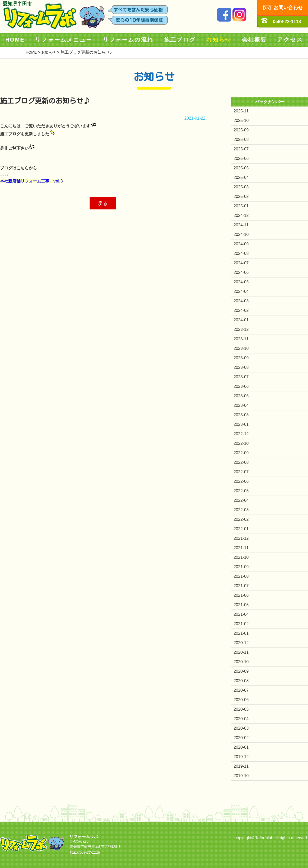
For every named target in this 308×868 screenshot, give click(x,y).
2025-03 (241, 187)
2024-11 (241, 225)
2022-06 (241, 481)
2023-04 (241, 405)
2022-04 (241, 500)
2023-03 (241, 415)
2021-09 (241, 567)
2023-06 (241, 386)
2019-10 (241, 776)
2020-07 (241, 690)
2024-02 (241, 310)
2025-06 (241, 158)
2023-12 (241, 329)
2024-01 (241, 320)
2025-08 (241, 139)
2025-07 (241, 149)
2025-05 (241, 168)
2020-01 (241, 747)
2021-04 (241, 614)
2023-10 (241, 348)
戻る (103, 203)
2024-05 (241, 282)
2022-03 (241, 510)
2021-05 (241, 605)
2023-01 (241, 424)
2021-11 (241, 548)
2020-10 (241, 662)
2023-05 (241, 396)
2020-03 (241, 728)
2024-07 (241, 263)
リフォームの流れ (128, 40)
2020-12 (241, 643)
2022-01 (241, 529)
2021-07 (241, 586)
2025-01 (241, 206)
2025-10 (241, 120)
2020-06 (241, 700)
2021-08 (241, 576)
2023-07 (241, 377)
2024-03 (241, 301)
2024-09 (241, 244)
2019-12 (241, 757)
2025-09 (241, 130)
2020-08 (241, 681)
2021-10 (241, 557)
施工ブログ (180, 40)
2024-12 (241, 215)
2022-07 (241, 472)
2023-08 (241, 367)
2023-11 (241, 339)
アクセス (290, 40)
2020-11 (241, 652)
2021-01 (241, 633)
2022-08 (241, 462)
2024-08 (241, 253)
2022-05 (241, 491)
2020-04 (241, 719)
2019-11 (241, 766)
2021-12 (241, 538)
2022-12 (241, 434)
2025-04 (241, 177)
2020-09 (241, 671)
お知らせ (219, 40)
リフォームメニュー (64, 40)
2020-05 (241, 709)
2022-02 (241, 519)
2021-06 (241, 595)
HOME (15, 40)
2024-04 (241, 291)
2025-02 (241, 196)
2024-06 (241, 272)
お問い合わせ (288, 8)
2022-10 (241, 443)
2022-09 (241, 453)
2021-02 (241, 624)
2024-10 (241, 234)
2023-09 (241, 358)
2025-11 (241, 111)
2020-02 (241, 738)
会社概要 (254, 40)
